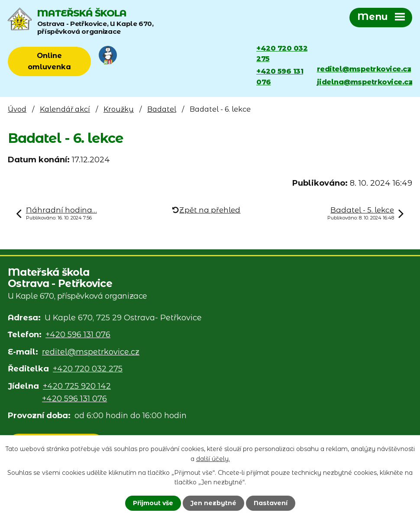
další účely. (213, 458)
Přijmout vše (153, 503)
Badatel (162, 109)
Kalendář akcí (65, 109)
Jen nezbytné (213, 503)
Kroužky (119, 109)
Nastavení (271, 503)
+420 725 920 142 (77, 386)
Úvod (17, 109)
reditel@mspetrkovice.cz (364, 69)
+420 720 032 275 (282, 53)
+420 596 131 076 (280, 76)
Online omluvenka (49, 61)
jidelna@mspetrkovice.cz (365, 82)
